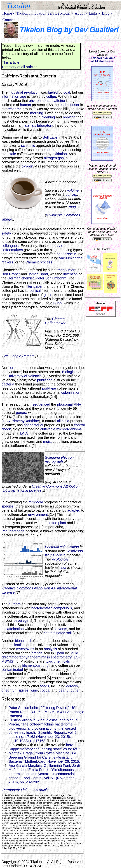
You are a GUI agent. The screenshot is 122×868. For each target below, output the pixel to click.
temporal (36, 502)
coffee (51, 97)
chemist (28, 278)
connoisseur (66, 254)
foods (45, 686)
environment (38, 515)
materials (29, 125)
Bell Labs (50, 137)
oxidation (60, 154)
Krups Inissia (55, 555)
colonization (71, 392)
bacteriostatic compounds (52, 608)
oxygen (27, 166)
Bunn (58, 303)
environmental (40, 101)
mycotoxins (25, 649)
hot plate (52, 150)
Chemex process (39, 262)
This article (11, 62)
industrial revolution (24, 92)
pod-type (49, 388)
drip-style (56, 246)
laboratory (45, 125)
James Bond (38, 274)
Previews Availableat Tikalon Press (102, 60)
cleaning (48, 117)
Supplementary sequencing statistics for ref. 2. (45, 749)
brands (37, 653)
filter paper (34, 286)
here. (70, 745)
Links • (94, 13)
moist (47, 442)
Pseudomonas (13, 531)
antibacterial (33, 425)
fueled (53, 92)
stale (12, 154)
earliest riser (70, 105)
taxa (63, 568)
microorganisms (69, 429)
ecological (60, 559)
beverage (21, 621)
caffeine (59, 101)
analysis (50, 649)
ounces (71, 194)
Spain (59, 653)
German (14, 278)
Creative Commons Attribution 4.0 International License (41, 488)
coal (67, 92)
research (15, 109)
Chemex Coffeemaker (55, 321)
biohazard (23, 641)
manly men (67, 270)
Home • (8, 13)
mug (72, 207)
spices (24, 690)
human (25, 105)
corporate (16, 368)
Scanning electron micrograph (59, 459)
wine (34, 690)
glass (48, 295)
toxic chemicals (58, 661)
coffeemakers (12, 250)
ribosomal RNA (69, 404)
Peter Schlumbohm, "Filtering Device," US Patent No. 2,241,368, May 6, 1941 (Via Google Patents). (46, 712)
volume (73, 190)
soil (69, 633)
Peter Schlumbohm (51, 278)
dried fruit (9, 690)
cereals (72, 686)
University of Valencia (24, 376)
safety (6, 233)
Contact (8, 20)
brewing (69, 117)
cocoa (45, 690)
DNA (24, 433)
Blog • (107, 13)
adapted (74, 510)
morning (37, 113)
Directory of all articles (20, 67)
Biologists (70, 372)
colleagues (10, 246)
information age (14, 97)
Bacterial (52, 547)
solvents (60, 629)
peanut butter (69, 690)
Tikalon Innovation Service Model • (44, 13)
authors (15, 604)
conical (35, 291)
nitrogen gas (54, 158)
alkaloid (63, 421)
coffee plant (57, 523)
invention (71, 274)
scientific (28, 146)
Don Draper (11, 274)
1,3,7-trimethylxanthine (21, 421)
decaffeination (13, 629)
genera (22, 413)
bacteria (8, 384)
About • (81, 13)
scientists (18, 645)
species (8, 506)
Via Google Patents (19, 356)
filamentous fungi (36, 665)
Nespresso (74, 551)
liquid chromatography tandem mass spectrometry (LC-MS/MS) (41, 657)
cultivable (48, 429)
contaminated (55, 633)
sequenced (41, 404)
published (45, 380)
